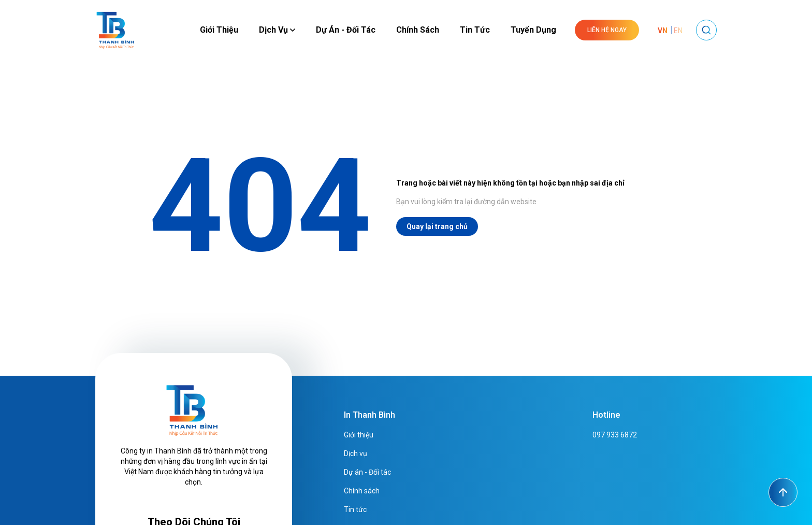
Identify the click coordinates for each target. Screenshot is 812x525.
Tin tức (475, 30)
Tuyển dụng (533, 30)
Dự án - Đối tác (346, 30)
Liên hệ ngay (607, 30)
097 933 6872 (615, 435)
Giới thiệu (219, 30)
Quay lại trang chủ (437, 226)
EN (678, 30)
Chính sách (418, 30)
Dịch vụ (277, 30)
